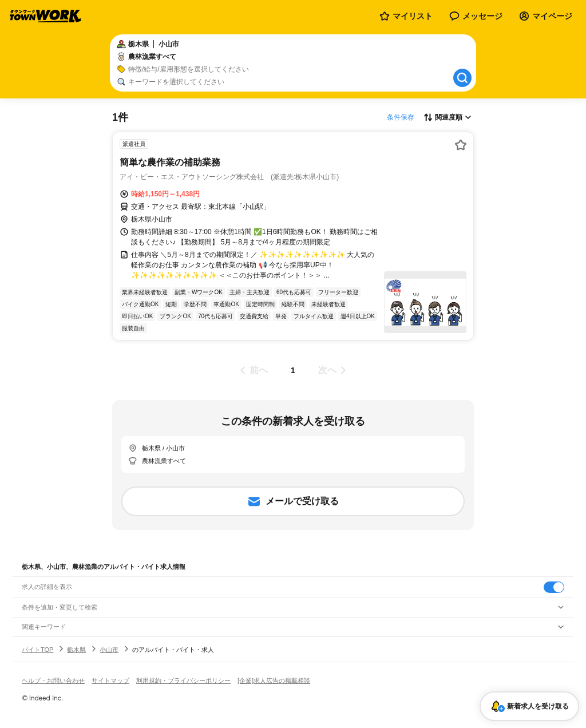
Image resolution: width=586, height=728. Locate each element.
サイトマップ (110, 680)
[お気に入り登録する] (461, 145)
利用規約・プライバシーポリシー (183, 680)
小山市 (109, 650)
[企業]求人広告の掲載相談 (274, 680)
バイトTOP (37, 650)
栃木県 (76, 650)
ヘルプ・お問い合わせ (53, 680)
